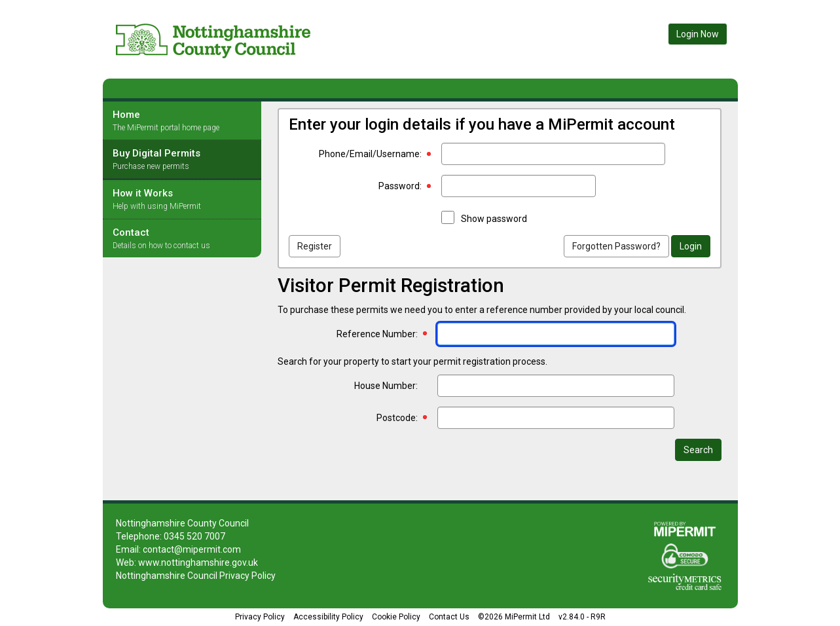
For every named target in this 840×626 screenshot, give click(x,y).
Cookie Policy (396, 617)
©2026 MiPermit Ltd (514, 617)
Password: (400, 186)
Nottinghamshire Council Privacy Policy (196, 576)
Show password (494, 219)
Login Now (698, 34)
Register (315, 246)
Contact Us (449, 617)
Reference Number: (377, 334)
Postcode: (397, 418)
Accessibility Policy (328, 617)
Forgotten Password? (616, 246)
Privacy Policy (260, 617)
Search (698, 450)
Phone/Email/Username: (370, 154)
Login (691, 246)
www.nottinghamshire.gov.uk (198, 562)
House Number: (386, 386)
